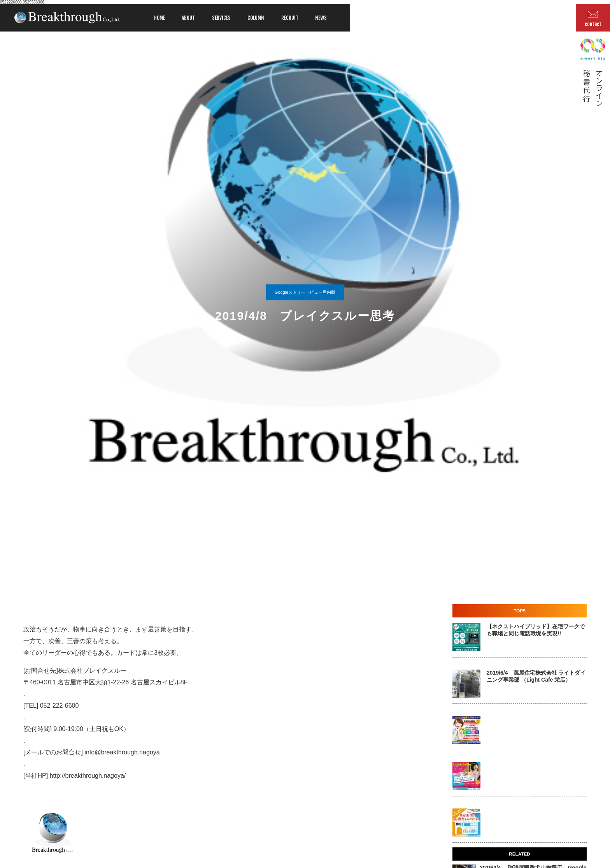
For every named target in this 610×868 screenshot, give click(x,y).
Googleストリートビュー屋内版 (305, 292)
